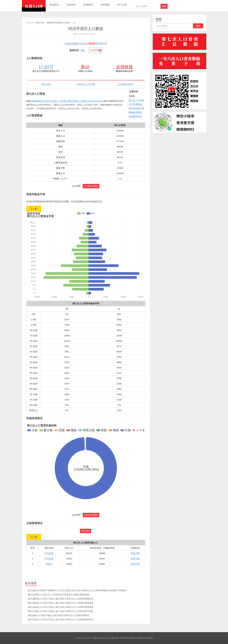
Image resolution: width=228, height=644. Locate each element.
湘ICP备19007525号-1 (102, 638)
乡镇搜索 (105, 5)
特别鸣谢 (149, 638)
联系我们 (133, 638)
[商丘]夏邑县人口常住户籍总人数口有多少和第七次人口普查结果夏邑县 (61, 599)
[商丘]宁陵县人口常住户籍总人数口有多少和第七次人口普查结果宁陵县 (61, 611)
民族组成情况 (135, 112)
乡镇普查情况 (135, 116)
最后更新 (115, 638)
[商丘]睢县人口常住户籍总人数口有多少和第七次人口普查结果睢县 (59, 615)
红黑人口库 (34, 6)
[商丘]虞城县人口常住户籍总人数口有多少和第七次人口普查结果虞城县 (61, 603)
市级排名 (71, 5)
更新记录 (141, 638)
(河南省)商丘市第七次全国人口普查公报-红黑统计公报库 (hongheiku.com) (67, 101)
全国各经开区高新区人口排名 (58, 23)
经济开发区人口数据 (86, 29)
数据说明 (124, 638)
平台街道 (49, 553)
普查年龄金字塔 (136, 108)
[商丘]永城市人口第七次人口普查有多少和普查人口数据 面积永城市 (59, 595)
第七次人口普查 (136, 100)
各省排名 (54, 5)
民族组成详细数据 (91, 515)
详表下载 (135, 553)
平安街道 (49, 559)
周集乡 (49, 564)
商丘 (83, 50)
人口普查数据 (135, 104)
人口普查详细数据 (91, 186)
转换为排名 (86, 531)
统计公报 (122, 5)
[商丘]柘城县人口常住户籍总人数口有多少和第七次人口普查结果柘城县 (61, 607)
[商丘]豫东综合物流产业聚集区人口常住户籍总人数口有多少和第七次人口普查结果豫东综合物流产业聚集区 (77, 590)
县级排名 (88, 5)
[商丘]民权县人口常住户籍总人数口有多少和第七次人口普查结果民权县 (61, 620)
